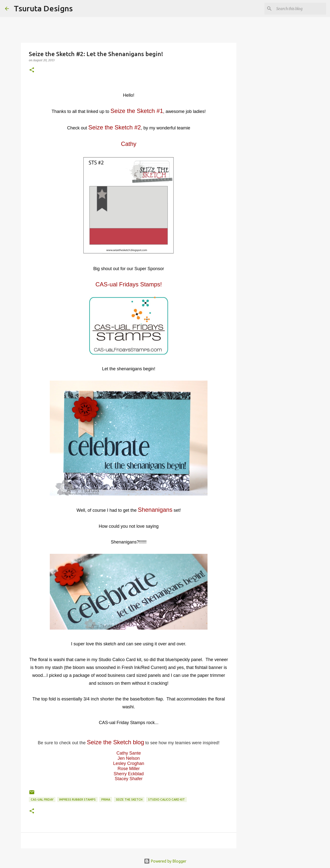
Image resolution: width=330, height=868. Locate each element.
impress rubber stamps (77, 799)
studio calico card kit (166, 799)
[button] (32, 70)
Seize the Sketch (129, 799)
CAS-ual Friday (42, 799)
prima (106, 799)
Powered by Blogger (165, 861)
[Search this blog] (300, 9)
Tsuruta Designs (43, 8)
